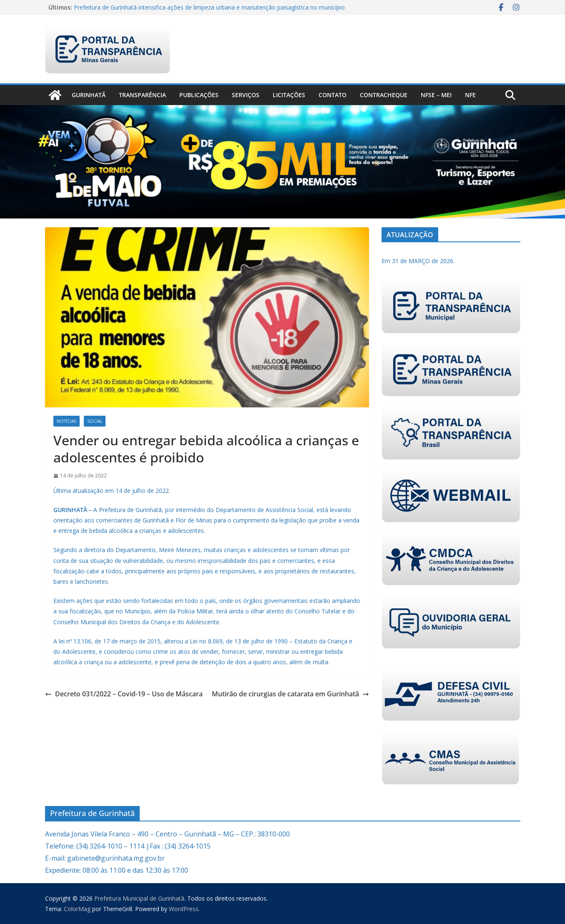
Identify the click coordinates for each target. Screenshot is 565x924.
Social (95, 421)
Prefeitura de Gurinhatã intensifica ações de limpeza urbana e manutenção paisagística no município (209, 7)
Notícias (67, 421)
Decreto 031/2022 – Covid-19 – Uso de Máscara (124, 694)
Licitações (289, 95)
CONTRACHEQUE (384, 95)
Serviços (246, 95)
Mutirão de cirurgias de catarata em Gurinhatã (290, 694)
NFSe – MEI (436, 95)
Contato (333, 95)
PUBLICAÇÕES (199, 95)
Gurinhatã (89, 95)
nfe (470, 95)
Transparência (142, 95)
